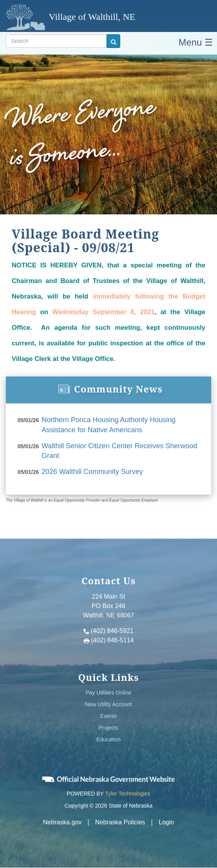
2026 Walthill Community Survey (92, 472)
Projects (109, 728)
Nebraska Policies (120, 822)
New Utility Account (108, 704)
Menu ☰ (196, 42)
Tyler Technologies (128, 794)
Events (109, 716)
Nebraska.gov (62, 822)
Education (108, 739)
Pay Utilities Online (108, 693)
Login (166, 822)
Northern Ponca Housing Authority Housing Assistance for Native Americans (109, 425)
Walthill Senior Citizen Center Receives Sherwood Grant (120, 451)
